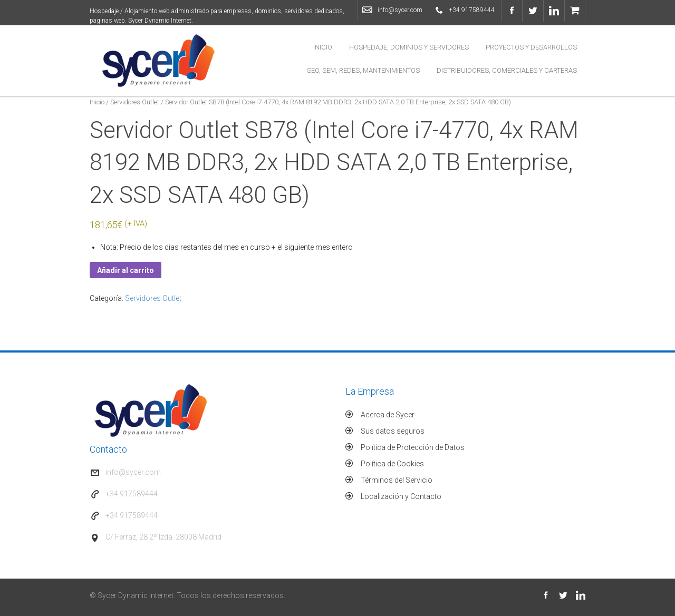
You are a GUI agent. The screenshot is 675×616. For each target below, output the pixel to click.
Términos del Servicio (397, 480)
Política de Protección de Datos (413, 447)
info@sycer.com (400, 10)
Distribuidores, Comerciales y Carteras (507, 70)
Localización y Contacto (401, 496)
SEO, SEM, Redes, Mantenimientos (363, 70)
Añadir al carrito (126, 270)
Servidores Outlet (135, 102)
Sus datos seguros (393, 431)
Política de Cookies (392, 464)
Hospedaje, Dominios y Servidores (409, 47)
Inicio (323, 47)
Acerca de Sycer (388, 415)
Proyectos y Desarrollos (531, 47)
